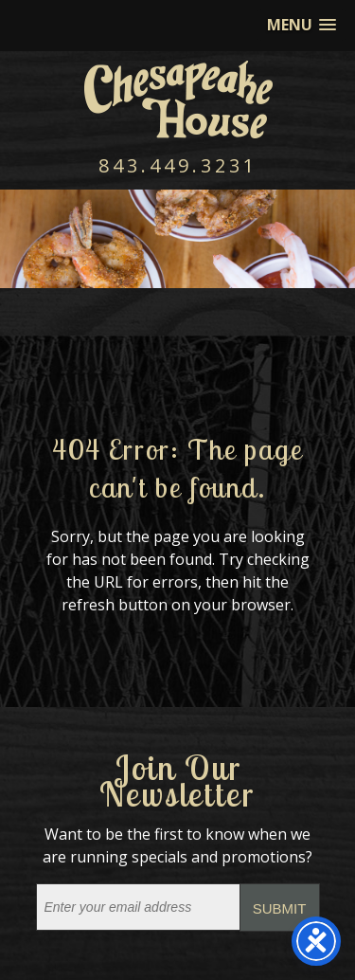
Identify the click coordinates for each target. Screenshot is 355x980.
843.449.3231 (178, 165)
